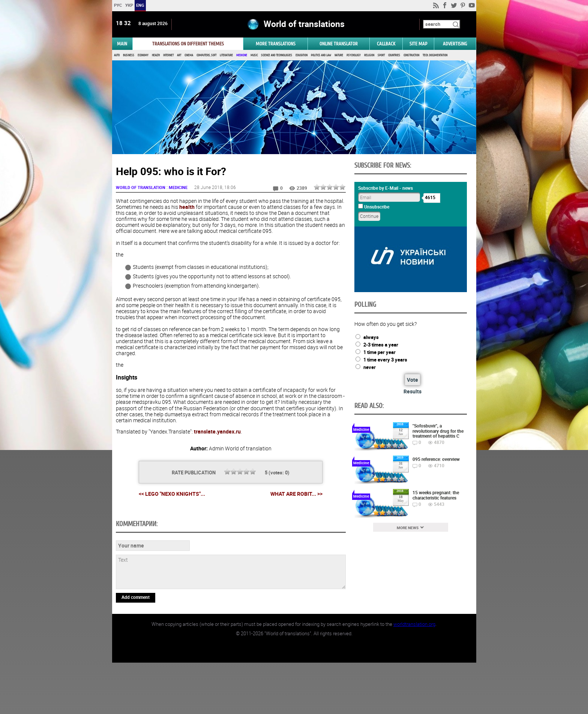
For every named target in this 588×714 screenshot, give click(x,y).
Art (179, 55)
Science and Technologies (277, 55)
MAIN (122, 44)
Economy (143, 55)
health (187, 207)
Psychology (354, 55)
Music (254, 55)
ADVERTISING (455, 44)
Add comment (136, 648)
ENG (140, 5)
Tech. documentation (435, 55)
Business (129, 55)
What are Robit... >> (296, 494)
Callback (386, 44)
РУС (118, 5)
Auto (117, 55)
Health (156, 55)
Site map (418, 44)
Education (301, 55)
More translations (276, 44)
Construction (411, 55)
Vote (412, 380)
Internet (168, 55)
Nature (339, 55)
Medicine (242, 55)
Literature (226, 55)
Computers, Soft (206, 55)
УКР (129, 5)
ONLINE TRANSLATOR (339, 44)
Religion (369, 55)
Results (412, 391)
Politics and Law (321, 55)
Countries (394, 55)
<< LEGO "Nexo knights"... (172, 494)
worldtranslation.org (414, 675)
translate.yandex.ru (217, 431)
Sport (381, 55)
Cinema (189, 55)
